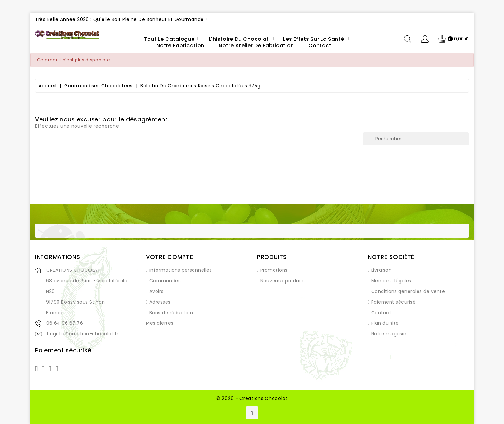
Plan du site (385, 323)
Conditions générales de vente (408, 291)
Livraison (382, 270)
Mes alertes (160, 323)
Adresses (160, 302)
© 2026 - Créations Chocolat (252, 398)
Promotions (274, 270)
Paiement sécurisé (394, 302)
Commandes (165, 281)
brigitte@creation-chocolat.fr (83, 334)
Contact (381, 313)
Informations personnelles (181, 270)
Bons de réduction (171, 313)
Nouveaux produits (283, 281)
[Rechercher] (416, 139)
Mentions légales (391, 281)
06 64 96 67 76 (65, 323)
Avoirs (157, 291)
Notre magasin (389, 334)
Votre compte (169, 257)
